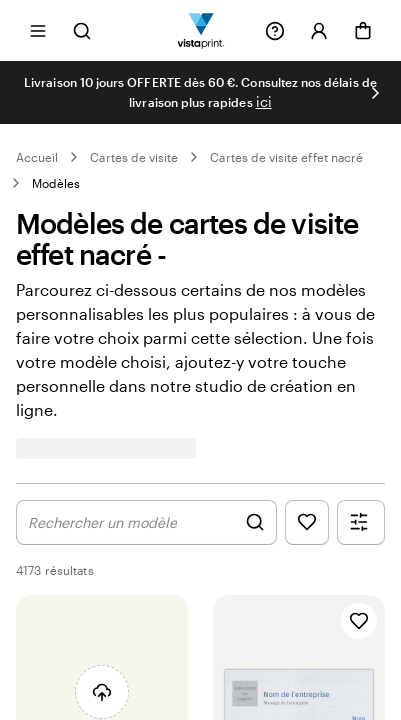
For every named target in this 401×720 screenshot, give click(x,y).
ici (264, 101)
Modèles (56, 183)
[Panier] (363, 31)
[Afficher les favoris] (307, 522)
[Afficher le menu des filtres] (361, 522)
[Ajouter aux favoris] (359, 621)
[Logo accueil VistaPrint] (200, 30)
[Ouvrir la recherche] (82, 30)
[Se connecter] (319, 31)
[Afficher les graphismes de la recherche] (146, 522)
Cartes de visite (134, 157)
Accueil (37, 157)
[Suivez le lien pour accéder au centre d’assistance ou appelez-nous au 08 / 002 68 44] (275, 31)
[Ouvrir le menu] (38, 30)
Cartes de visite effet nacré (286, 157)
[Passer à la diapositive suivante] (375, 93)
